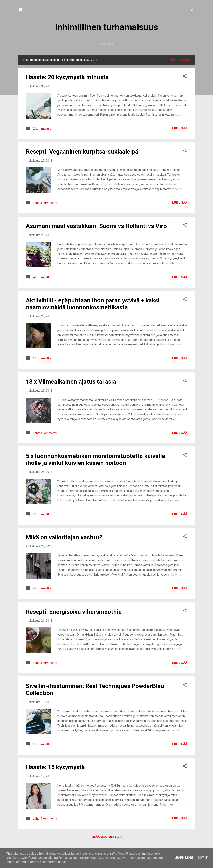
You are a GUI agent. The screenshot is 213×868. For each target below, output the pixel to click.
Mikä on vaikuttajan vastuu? (64, 537)
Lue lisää (180, 128)
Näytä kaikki (180, 60)
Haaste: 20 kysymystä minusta (67, 77)
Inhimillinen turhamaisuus (106, 27)
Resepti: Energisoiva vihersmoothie (74, 612)
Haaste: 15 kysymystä (55, 767)
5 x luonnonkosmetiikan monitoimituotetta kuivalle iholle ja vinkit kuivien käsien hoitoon (95, 459)
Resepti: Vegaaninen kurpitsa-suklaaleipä (82, 151)
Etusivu (107, 45)
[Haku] (193, 11)
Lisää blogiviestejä (107, 837)
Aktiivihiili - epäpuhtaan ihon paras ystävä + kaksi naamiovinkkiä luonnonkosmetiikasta (93, 304)
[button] (185, 77)
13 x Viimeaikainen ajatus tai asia (71, 382)
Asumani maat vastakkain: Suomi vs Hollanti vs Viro (96, 226)
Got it (203, 858)
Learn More (184, 858)
